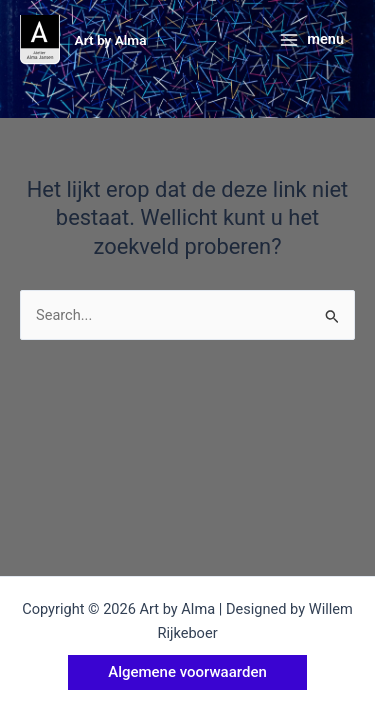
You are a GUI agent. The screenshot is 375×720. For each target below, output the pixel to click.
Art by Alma (111, 40)
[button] (187, 672)
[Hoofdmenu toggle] (311, 40)
